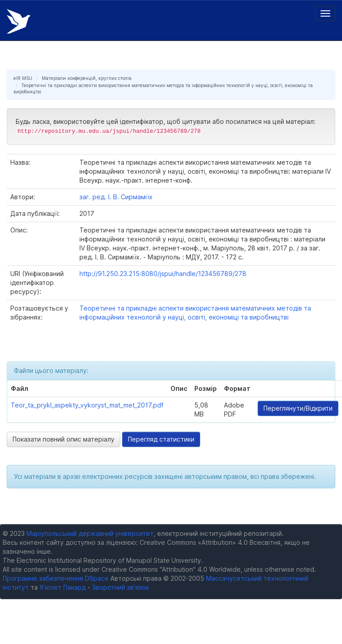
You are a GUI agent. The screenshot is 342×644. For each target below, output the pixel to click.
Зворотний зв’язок (121, 587)
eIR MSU (23, 78)
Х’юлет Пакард (63, 587)
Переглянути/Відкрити (298, 408)
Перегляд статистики (161, 439)
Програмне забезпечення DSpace (56, 578)
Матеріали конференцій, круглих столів (87, 78)
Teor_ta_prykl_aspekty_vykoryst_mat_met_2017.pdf (87, 405)
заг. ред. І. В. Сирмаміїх (116, 197)
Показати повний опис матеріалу (64, 439)
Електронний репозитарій (19, 21)
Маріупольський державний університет (90, 533)
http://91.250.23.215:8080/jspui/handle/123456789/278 (163, 274)
